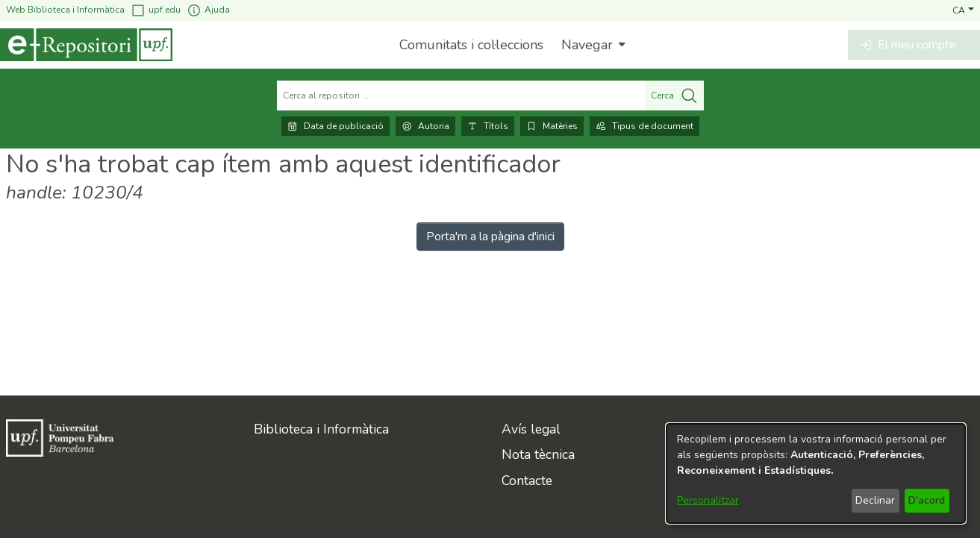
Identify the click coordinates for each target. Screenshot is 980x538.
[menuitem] (592, 45)
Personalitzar (708, 500)
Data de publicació (335, 126)
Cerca (674, 96)
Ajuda (208, 10)
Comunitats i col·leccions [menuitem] (471, 45)
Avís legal (531, 429)
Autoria (425, 126)
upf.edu (156, 10)
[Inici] (86, 45)
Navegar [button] (587, 45)
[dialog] (816, 473)
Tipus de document (645, 126)
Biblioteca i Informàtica (321, 429)
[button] (963, 10)
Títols (488, 126)
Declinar (875, 500)
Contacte (527, 481)
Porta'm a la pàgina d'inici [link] (490, 237)
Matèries (552, 126)
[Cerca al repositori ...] (461, 96)
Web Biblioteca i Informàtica (65, 10)
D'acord (927, 500)
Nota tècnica (538, 454)
